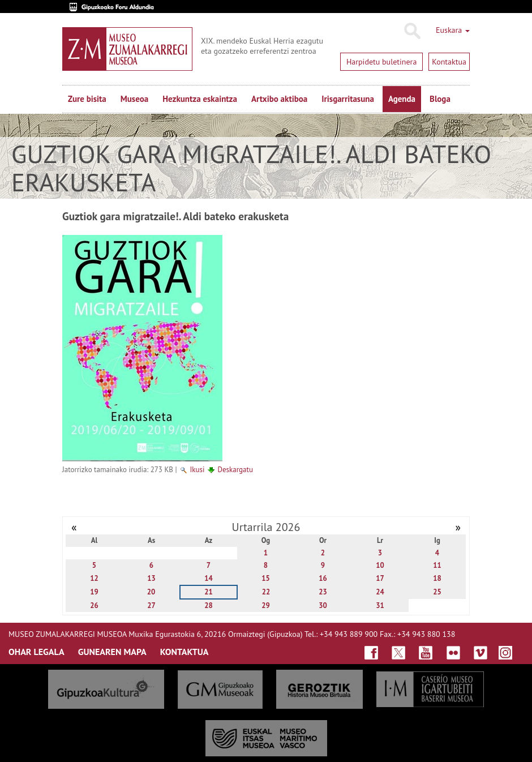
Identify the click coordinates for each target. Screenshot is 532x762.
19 (94, 592)
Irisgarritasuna (348, 99)
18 (437, 578)
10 (380, 565)
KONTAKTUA (185, 652)
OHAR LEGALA (37, 652)
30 (323, 605)
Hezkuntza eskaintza (200, 99)
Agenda (402, 99)
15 (266, 578)
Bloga (440, 99)
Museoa (134, 99)
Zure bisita (87, 99)
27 (151, 605)
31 (380, 605)
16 (323, 578)
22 (266, 592)
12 (94, 578)
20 (151, 592)
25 (437, 592)
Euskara (453, 30)
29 (266, 605)
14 (209, 578)
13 (151, 578)
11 (437, 565)
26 (94, 605)
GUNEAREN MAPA (112, 652)
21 (209, 592)
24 (380, 592)
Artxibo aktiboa (279, 99)
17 (380, 578)
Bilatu (412, 31)
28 (209, 605)
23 (323, 592)
